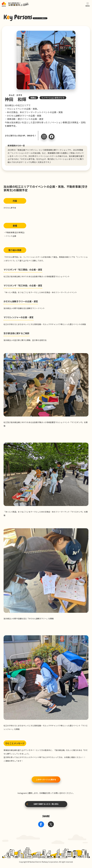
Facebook (52, 137)
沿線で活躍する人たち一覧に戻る (46, 804)
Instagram (44, 137)
